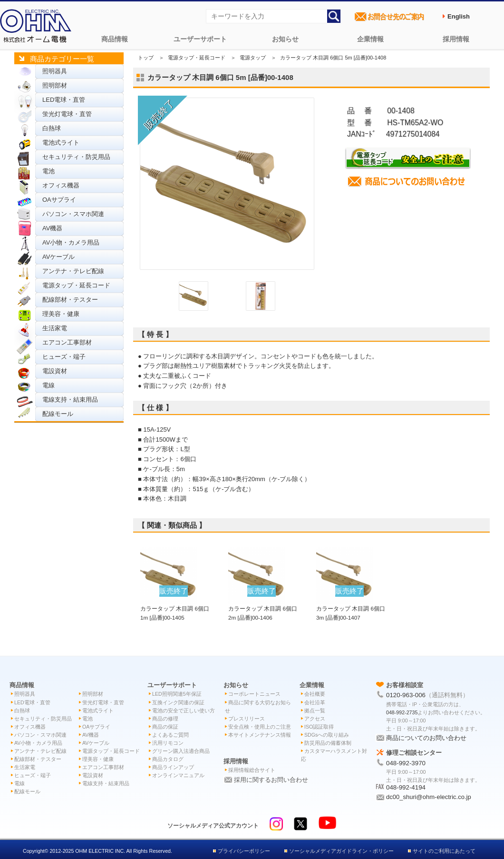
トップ (146, 58)
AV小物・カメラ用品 (71, 242)
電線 (48, 385)
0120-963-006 (406, 695)
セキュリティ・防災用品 (76, 157)
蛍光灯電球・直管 (67, 114)
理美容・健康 (61, 314)
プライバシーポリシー (244, 851)
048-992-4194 (406, 787)
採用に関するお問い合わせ (271, 780)
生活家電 (55, 328)
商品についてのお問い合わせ (426, 738)
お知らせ (285, 39)
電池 (48, 171)
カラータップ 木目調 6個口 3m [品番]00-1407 (351, 608)
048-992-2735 (402, 712)
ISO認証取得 (319, 727)
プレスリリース (247, 719)
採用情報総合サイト (252, 770)
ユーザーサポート (200, 39)
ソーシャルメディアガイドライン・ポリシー (341, 851)
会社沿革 (315, 702)
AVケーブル (58, 257)
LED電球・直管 (64, 100)
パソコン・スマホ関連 (73, 214)
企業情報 (370, 39)
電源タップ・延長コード (76, 285)
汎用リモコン (168, 743)
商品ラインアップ (173, 767)
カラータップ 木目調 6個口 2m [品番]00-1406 (263, 608)
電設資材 (55, 371)
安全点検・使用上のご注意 (260, 727)
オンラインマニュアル (178, 775)
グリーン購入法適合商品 (181, 751)
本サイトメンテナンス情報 (260, 735)
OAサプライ (59, 200)
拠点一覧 (315, 711)
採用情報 (456, 39)
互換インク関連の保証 (178, 702)
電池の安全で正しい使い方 (184, 711)
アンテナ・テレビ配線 (73, 271)
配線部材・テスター (70, 300)
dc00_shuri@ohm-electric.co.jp (429, 797)
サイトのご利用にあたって (444, 851)
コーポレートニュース (254, 694)
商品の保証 (165, 727)
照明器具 (55, 71)
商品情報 (115, 39)
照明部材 (55, 85)
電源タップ (253, 58)
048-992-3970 (406, 763)
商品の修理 (165, 719)
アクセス (315, 719)
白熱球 (52, 128)
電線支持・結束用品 (70, 400)
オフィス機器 (61, 185)
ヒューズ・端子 (64, 357)
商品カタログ (168, 759)
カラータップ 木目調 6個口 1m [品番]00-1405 (175, 608)
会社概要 (315, 694)
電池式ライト (61, 143)
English (459, 16)
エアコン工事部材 (67, 342)
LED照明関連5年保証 (177, 694)
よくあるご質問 (170, 735)
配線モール (58, 414)
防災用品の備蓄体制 (328, 743)
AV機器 (52, 228)
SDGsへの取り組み (327, 735)
